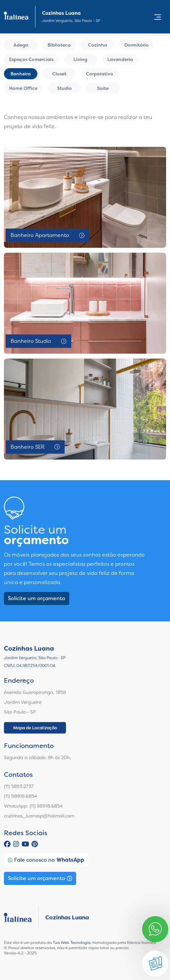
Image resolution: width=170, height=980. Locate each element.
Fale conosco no (46, 860)
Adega (21, 45)
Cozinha (97, 45)
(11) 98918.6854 (21, 796)
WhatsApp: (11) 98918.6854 (33, 806)
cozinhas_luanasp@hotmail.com (39, 816)
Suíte (103, 88)
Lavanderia (120, 59)
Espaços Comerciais (31, 59)
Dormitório (137, 45)
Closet (59, 74)
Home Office (23, 88)
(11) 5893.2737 (19, 786)
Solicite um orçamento (37, 598)
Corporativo (100, 74)
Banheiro (21, 74)
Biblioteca (59, 45)
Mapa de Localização (35, 728)
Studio (64, 88)
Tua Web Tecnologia (72, 943)
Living (80, 59)
